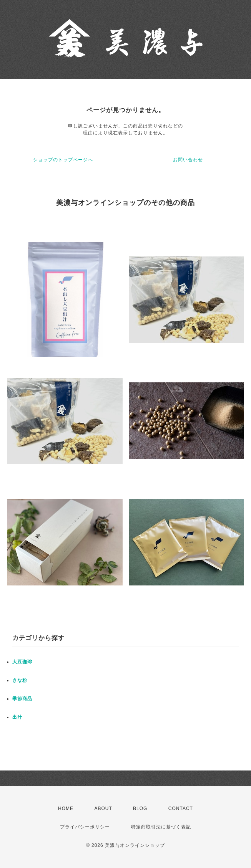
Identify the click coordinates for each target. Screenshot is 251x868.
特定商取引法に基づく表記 (161, 827)
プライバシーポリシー (85, 827)
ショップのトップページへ (63, 160)
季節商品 (22, 699)
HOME (66, 808)
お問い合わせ (188, 160)
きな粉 (20, 680)
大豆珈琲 (22, 662)
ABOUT (103, 808)
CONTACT (181, 808)
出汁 (17, 717)
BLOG (140, 808)
